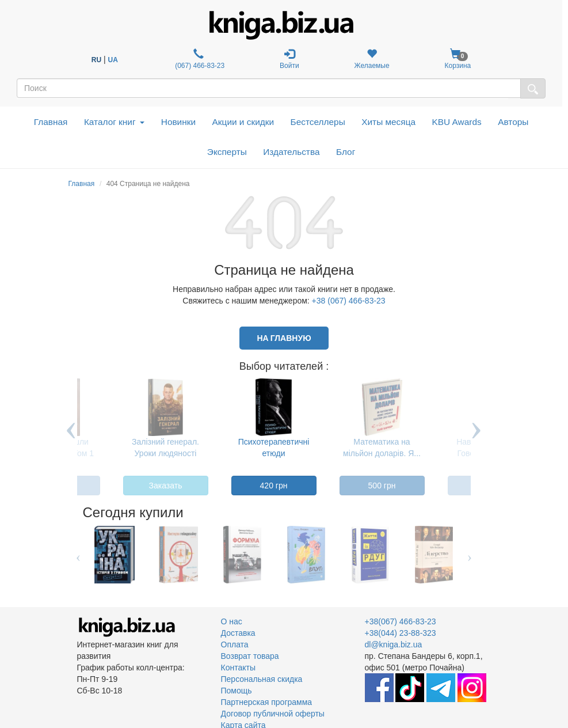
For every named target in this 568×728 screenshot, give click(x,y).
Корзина (458, 59)
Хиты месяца (388, 122)
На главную (284, 338)
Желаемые (372, 59)
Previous (71, 439)
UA (113, 60)
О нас (232, 621)
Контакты (238, 668)
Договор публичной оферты (273, 714)
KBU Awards (457, 122)
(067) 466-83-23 (199, 59)
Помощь (237, 691)
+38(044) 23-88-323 (401, 633)
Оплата (235, 644)
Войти (289, 59)
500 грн (382, 486)
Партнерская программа (267, 702)
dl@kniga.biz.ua (394, 644)
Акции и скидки (243, 122)
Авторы (513, 122)
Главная (51, 122)
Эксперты (227, 152)
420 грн (274, 486)
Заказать (166, 486)
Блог (346, 152)
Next (476, 439)
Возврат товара (250, 656)
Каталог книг (114, 122)
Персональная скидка (262, 679)
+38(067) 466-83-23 (401, 621)
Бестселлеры (318, 122)
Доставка (238, 633)
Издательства (291, 152)
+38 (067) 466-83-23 (349, 301)
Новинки (178, 122)
